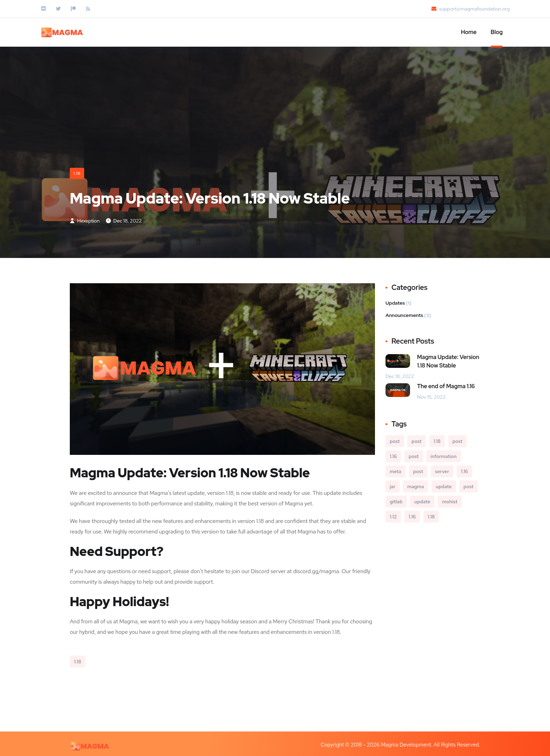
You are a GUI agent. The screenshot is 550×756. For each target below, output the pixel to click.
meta (395, 471)
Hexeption (85, 221)
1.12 (393, 517)
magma (416, 486)
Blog (497, 32)
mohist (450, 502)
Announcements (404, 315)
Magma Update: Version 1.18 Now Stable (448, 361)
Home (469, 32)
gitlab (396, 502)
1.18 (77, 173)
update (444, 486)
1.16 (393, 456)
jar (393, 486)
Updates (395, 303)
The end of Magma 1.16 (446, 386)
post (395, 441)
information (443, 456)
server (442, 471)
